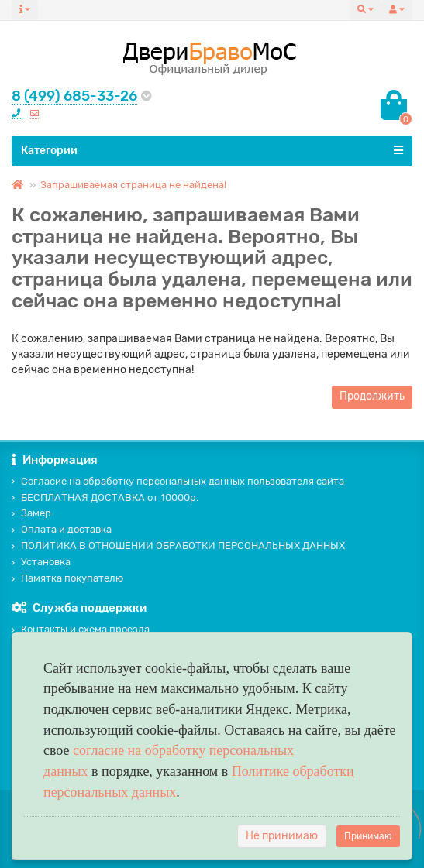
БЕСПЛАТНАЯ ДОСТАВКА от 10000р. (105, 497)
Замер (31, 513)
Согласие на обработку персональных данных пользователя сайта (178, 481)
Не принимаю (282, 836)
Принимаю (368, 836)
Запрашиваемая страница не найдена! (133, 185)
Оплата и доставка (62, 529)
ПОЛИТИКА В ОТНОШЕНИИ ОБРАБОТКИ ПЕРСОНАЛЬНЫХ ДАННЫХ (178, 546)
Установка (41, 562)
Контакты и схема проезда (81, 629)
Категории (212, 150)
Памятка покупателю (67, 578)
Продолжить (372, 396)
